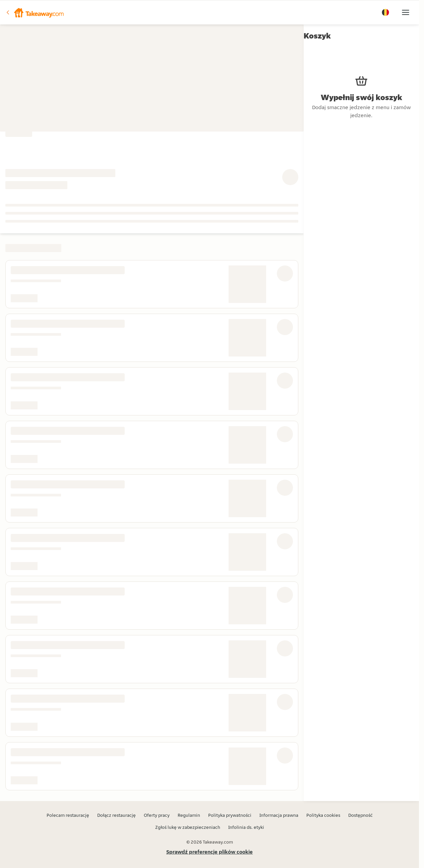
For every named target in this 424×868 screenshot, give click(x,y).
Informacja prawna (279, 815)
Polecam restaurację (68, 815)
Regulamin (189, 815)
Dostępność (360, 815)
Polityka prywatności (230, 815)
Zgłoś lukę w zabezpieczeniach (188, 827)
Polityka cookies (323, 815)
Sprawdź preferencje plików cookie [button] (209, 852)
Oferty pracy (157, 815)
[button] (35, 12)
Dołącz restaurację (116, 815)
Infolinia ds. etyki (246, 827)
